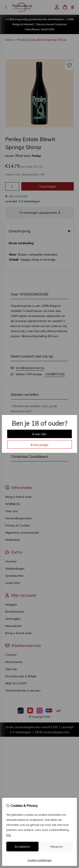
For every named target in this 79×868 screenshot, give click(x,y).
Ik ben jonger (40, 445)
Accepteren (22, 847)
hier (9, 835)
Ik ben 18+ (39, 434)
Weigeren (57, 847)
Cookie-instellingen (40, 860)
